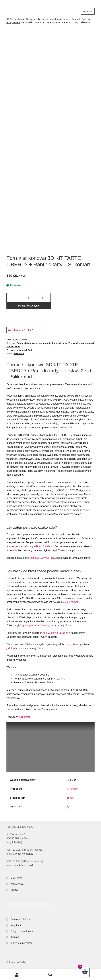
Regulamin (16, 925)
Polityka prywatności (22, 931)
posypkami (72, 644)
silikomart (22, 350)
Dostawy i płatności (21, 919)
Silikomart (19, 354)
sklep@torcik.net (24, 854)
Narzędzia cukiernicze (59, 19)
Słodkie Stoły (13, 347)
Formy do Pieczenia (82, 19)
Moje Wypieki (72, 602)
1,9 (68, 807)
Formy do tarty (13, 22)
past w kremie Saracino (55, 633)
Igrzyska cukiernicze (21, 943)
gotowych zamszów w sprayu (38, 625)
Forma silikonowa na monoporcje (34, 343)
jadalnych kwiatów (16, 648)
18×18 (70, 798)
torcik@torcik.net (24, 865)
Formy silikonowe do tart (81, 343)
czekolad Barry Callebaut (43, 558)
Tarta (31, 350)
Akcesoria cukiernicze (36, 19)
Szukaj (50, 975)
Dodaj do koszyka (28, 306)
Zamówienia (17, 884)
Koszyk (14, 890)
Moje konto (16, 878)
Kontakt (15, 937)
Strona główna (17, 19)
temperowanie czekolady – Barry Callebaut (30, 546)
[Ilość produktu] (29, 298)
